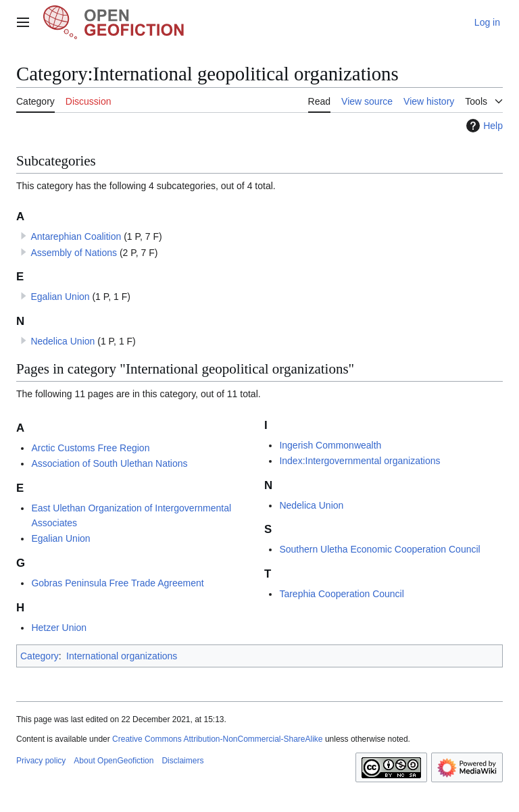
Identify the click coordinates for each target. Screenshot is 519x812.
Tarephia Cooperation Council (341, 594)
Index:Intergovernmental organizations (360, 461)
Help (483, 126)
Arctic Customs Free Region (90, 448)
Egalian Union (60, 297)
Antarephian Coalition (76, 236)
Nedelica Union (63, 341)
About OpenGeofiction (114, 761)
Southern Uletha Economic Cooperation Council (379, 549)
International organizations (122, 656)
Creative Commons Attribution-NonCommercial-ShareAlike (217, 739)
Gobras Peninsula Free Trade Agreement (117, 583)
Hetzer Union (59, 628)
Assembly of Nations (74, 253)
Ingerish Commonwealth (330, 445)
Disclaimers (182, 761)
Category (40, 656)
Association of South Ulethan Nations (109, 463)
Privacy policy (41, 761)
